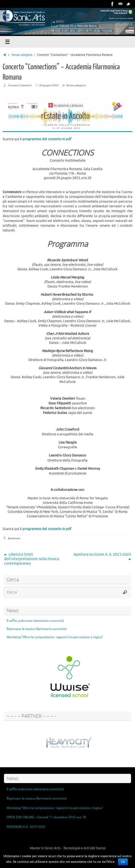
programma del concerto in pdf (47, 139)
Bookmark (14, 538)
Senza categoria (24, 55)
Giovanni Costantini (20, 85)
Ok (123, 862)
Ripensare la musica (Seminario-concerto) (37, 629)
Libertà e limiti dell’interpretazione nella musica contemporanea (32, 559)
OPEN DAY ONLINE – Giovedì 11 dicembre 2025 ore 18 (46, 817)
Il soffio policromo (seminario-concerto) (35, 621)
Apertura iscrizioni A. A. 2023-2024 (102, 557)
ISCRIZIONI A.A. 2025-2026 (26, 827)
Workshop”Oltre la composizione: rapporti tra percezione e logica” (55, 637)
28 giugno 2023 (49, 85)
